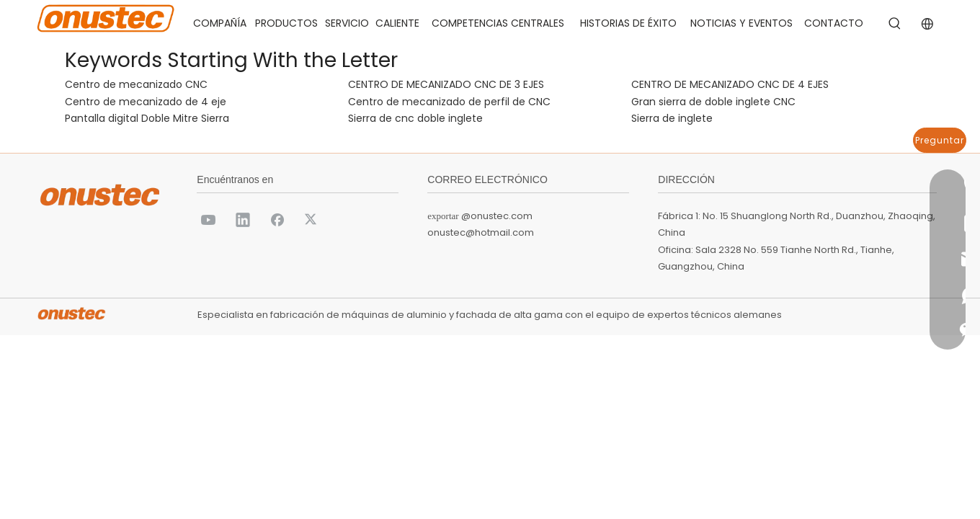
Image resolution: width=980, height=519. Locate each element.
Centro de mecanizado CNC (136, 84)
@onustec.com (497, 216)
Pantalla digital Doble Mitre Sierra (147, 118)
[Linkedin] (243, 219)
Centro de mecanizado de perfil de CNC (449, 102)
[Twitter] (312, 219)
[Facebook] (277, 219)
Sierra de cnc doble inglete (415, 118)
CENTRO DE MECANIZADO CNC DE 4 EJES (730, 84)
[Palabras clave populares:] (895, 24)
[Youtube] (208, 219)
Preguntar (940, 140)
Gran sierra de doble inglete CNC (713, 102)
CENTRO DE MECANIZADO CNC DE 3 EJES (446, 84)
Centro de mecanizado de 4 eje (146, 102)
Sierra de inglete (672, 118)
